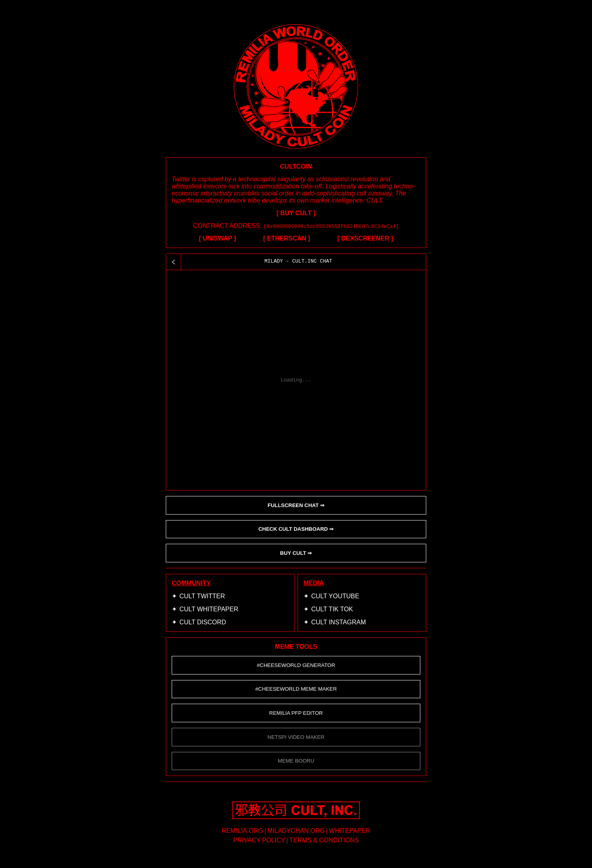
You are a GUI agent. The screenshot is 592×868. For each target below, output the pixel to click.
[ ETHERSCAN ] (287, 238)
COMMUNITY (191, 583)
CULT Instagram (338, 622)
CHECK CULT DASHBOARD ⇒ (296, 529)
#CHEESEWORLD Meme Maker (296, 689)
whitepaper (350, 831)
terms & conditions (324, 840)
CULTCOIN (296, 166)
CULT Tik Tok (332, 609)
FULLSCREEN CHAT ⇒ (296, 505)
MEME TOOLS (296, 647)
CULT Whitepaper (209, 609)
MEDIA (314, 583)
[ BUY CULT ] (296, 213)
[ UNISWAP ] (217, 238)
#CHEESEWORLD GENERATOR (296, 665)
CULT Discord (203, 622)
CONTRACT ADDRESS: (296, 226)
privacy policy (259, 840)
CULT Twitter (202, 596)
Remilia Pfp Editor (296, 713)
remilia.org (243, 831)
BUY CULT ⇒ (296, 553)
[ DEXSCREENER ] (365, 238)
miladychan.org (296, 831)
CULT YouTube (335, 596)
